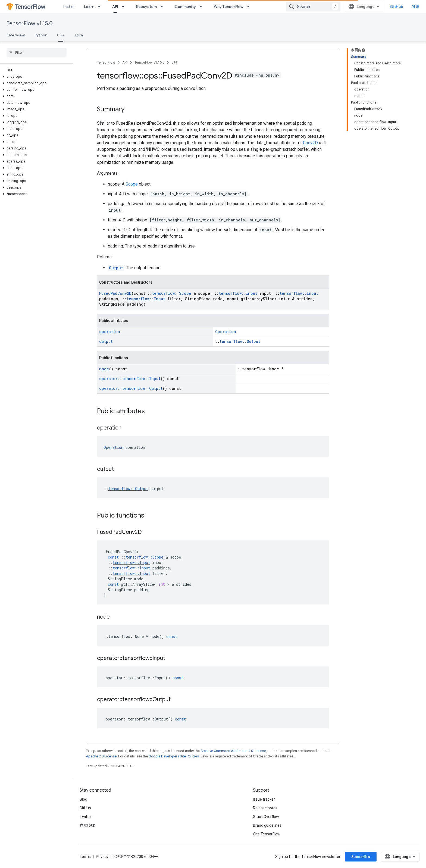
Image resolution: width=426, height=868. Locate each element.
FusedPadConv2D (115, 293)
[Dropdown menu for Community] (202, 7)
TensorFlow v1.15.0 (30, 23)
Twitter (86, 817)
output (106, 341)
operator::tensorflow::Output (131, 388)
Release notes (265, 808)
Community (185, 7)
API (125, 62)
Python (41, 35)
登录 (416, 7)
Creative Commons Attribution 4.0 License (233, 751)
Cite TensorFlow (267, 834)
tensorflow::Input (238, 293)
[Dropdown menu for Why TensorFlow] (250, 7)
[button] (35, 77)
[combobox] (313, 7)
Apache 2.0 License (101, 756)
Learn (89, 7)
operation (110, 332)
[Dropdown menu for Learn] (101, 7)
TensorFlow (106, 62)
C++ (174, 62)
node (104, 369)
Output (116, 268)
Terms (85, 857)
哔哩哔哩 (87, 825)
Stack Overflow (266, 817)
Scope (132, 184)
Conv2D (310, 143)
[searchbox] (37, 52)
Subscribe (361, 857)
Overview (16, 35)
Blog (83, 799)
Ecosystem (146, 7)
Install (69, 7)
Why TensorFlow (229, 7)
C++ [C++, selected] (61, 35)
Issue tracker (264, 799)
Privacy (102, 857)
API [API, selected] (115, 7)
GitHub (397, 7)
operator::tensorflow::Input (130, 379)
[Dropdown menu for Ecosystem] (163, 7)
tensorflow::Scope (172, 293)
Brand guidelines (267, 825)
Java (79, 35)
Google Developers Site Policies (174, 756)
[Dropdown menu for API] (125, 7)
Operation (226, 332)
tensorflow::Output (240, 341)
